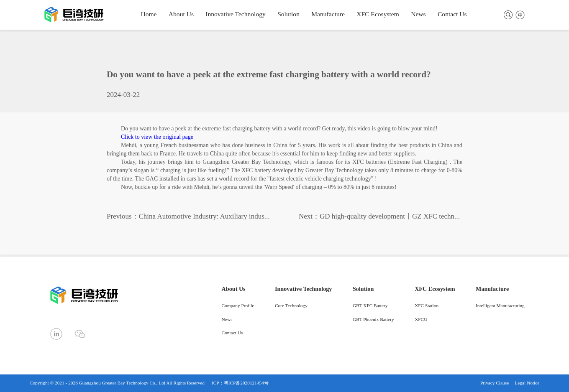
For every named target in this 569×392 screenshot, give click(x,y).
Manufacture (328, 14)
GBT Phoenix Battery (373, 320)
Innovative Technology (236, 14)
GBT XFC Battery (370, 306)
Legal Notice (527, 383)
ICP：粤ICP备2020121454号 (240, 383)
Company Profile (238, 306)
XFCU (421, 320)
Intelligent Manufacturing (500, 306)
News (418, 14)
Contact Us (452, 14)
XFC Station (427, 306)
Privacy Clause (495, 383)
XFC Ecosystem (378, 14)
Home (149, 14)
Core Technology (291, 306)
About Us (181, 14)
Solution (288, 14)
